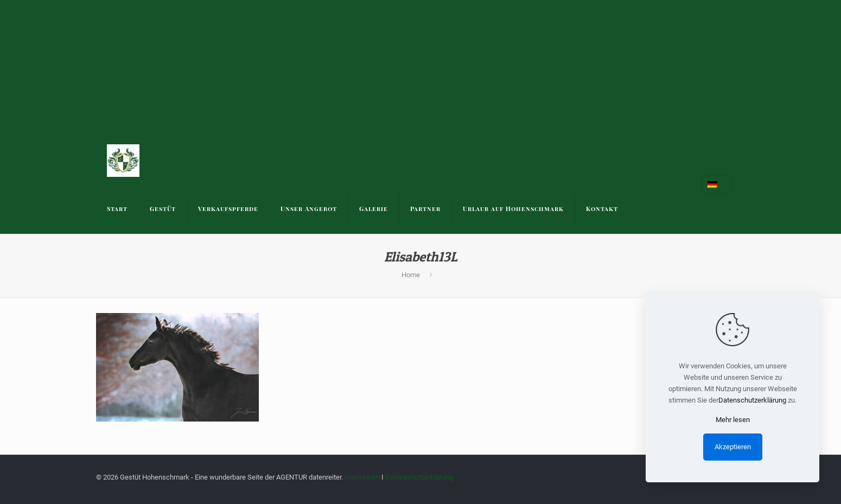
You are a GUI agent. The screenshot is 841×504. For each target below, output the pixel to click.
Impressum (362, 477)
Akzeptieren (733, 447)
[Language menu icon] (716, 184)
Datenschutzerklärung (419, 477)
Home (411, 275)
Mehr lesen (733, 420)
